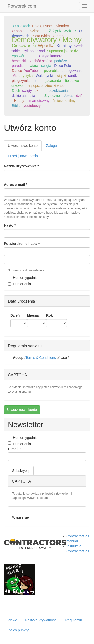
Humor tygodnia (23, 278)
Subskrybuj (21, 471)
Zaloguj (52, 146)
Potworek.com (22, 6)
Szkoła (35, 31)
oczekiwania (58, 91)
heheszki (19, 61)
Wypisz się (20, 517)
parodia (18, 66)
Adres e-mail (15, 185)
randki (73, 76)
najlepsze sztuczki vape (46, 86)
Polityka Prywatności (41, 620)
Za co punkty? (19, 630)
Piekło (12, 620)
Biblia (16, 106)
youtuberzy (32, 106)
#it (15, 76)
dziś (79, 96)
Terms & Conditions (40, 358)
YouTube (31, 71)
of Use (38, 358)
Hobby (19, 101)
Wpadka (46, 45)
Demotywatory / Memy (47, 40)
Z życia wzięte (62, 31)
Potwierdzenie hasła (22, 244)
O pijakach (21, 26)
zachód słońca (41, 61)
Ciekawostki (24, 46)
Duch (16, 91)
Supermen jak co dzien (65, 51)
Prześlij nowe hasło (23, 156)
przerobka (52, 71)
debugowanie (72, 71)
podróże (61, 61)
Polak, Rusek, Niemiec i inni (55, 26)
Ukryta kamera (51, 56)
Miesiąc (33, 315)
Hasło (10, 225)
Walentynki (44, 76)
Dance (17, 71)
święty (27, 91)
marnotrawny (39, 101)
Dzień (15, 315)
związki (60, 76)
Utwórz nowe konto (25, 147)
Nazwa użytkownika (21, 166)
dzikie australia (23, 96)
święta (46, 66)
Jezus (69, 96)
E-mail (14, 449)
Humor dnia (19, 284)
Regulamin (74, 620)
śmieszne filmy (64, 101)
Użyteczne (52, 96)
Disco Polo (63, 66)
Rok (49, 315)
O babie (18, 31)
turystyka (26, 76)
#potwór (18, 56)
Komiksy (64, 46)
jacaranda (53, 81)
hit (34, 81)
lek (36, 91)
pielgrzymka (21, 81)
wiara (34, 66)
